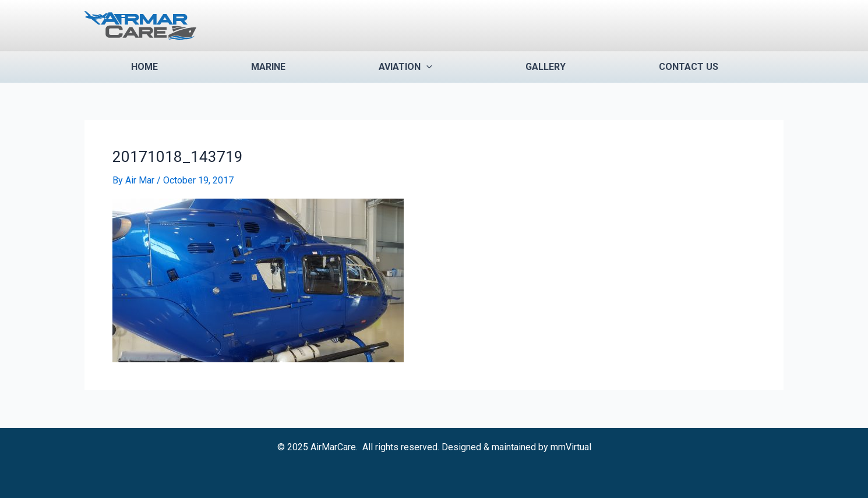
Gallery (546, 67)
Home (144, 67)
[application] (426, 67)
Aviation (405, 67)
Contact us (689, 67)
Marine (268, 67)
